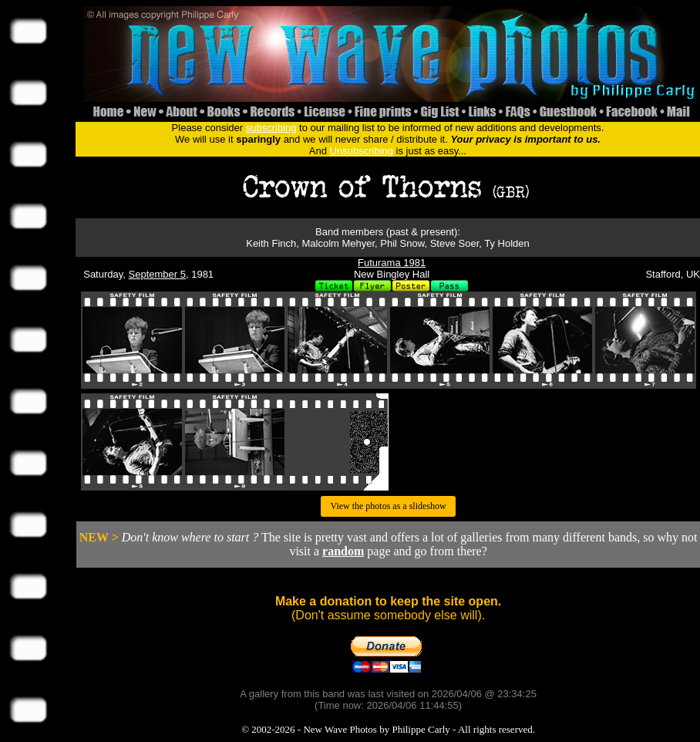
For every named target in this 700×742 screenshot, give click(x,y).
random (343, 551)
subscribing (271, 128)
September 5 (157, 274)
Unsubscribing (362, 151)
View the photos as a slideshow (388, 506)
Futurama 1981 (392, 263)
